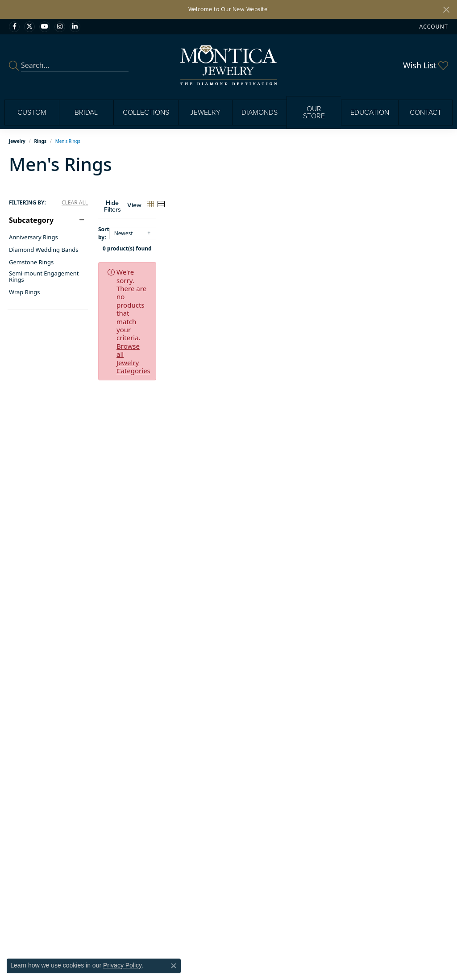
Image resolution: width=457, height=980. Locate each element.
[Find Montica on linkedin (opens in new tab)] (75, 27)
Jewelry (205, 112)
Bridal (86, 112)
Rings (40, 141)
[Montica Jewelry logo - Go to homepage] (229, 65)
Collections (146, 112)
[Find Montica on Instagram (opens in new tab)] (60, 27)
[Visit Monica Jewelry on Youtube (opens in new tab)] (45, 27)
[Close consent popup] (174, 966)
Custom (32, 112)
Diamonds (260, 112)
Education (370, 112)
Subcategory (31, 220)
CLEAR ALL (75, 203)
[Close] (446, 10)
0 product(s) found (273, 242)
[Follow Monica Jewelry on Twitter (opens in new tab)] (29, 27)
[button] (433, 27)
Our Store (314, 112)
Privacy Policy (122, 965)
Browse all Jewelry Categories (350, 265)
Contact (426, 112)
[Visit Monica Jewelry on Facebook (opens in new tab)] (14, 27)
